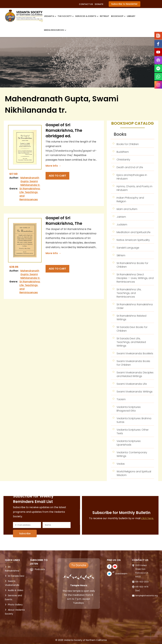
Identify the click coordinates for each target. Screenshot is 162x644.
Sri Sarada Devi (16, 576)
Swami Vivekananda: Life (132, 384)
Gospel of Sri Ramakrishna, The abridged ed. (64, 130)
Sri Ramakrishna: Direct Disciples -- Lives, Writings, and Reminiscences (135, 278)
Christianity (123, 160)
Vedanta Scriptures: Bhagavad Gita (129, 409)
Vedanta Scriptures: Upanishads (129, 443)
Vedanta (50, 16)
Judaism (122, 225)
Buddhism (123, 152)
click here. (147, 518)
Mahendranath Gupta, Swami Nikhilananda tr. (30, 181)
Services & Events (87, 16)
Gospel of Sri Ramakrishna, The (64, 221)
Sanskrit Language (128, 248)
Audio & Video (16, 590)
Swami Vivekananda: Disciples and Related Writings (135, 374)
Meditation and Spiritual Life (134, 232)
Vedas (121, 464)
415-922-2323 (142, 582)
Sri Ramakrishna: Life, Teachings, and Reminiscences (129, 293)
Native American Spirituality (133, 240)
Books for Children (128, 144)
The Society (65, 16)
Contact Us (86, 4)
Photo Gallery (15, 605)
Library (131, 16)
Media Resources (55, 30)
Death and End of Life (130, 167)
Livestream (121, 574)
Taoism (121, 399)
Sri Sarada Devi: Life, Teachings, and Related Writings (131, 342)
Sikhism (121, 255)
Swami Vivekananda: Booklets (135, 353)
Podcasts (40, 569)
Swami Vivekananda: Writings (135, 392)
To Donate (79, 565)
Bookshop (118, 16)
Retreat (104, 16)
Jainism (121, 217)
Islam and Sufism (127, 209)
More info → (53, 166)
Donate (99, 4)
